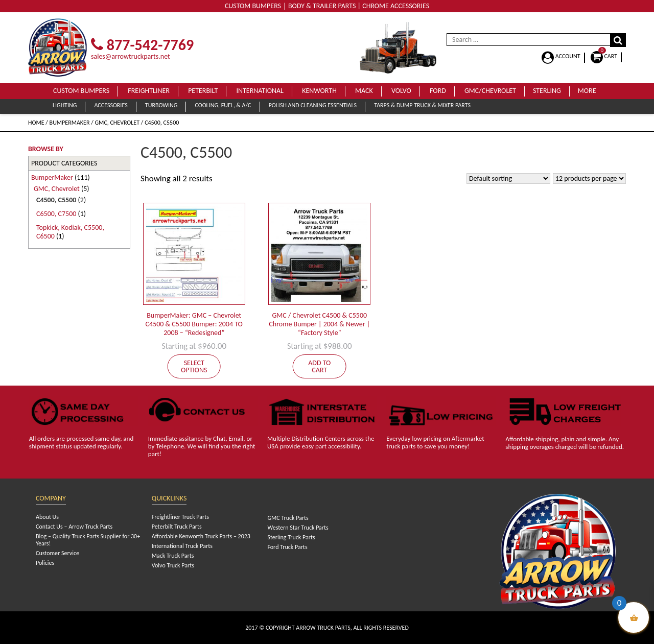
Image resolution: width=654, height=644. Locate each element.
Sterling (547, 91)
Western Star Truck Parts (298, 528)
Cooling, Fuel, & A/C (223, 105)
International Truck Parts (182, 546)
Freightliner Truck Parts (180, 517)
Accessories (111, 105)
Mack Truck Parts (173, 556)
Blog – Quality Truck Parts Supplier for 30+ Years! (88, 540)
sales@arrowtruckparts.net (131, 56)
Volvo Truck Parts (173, 565)
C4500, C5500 (56, 200)
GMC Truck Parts (288, 518)
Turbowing (161, 105)
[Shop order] (508, 178)
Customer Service (57, 553)
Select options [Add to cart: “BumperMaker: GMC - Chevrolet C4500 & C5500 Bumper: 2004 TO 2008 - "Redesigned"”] (194, 366)
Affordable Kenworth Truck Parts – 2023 (201, 536)
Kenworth (319, 91)
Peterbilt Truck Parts (177, 527)
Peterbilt (203, 91)
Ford (438, 91)
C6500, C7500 (56, 214)
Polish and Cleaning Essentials (313, 105)
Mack (364, 91)
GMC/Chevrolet (490, 91)
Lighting (65, 105)
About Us (47, 517)
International (260, 91)
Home (36, 123)
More (587, 91)
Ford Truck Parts (287, 547)
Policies (45, 563)
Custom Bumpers (81, 91)
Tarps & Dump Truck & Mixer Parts (422, 105)
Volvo (401, 91)
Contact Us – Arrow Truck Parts (74, 527)
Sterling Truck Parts (291, 537)
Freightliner (149, 91)
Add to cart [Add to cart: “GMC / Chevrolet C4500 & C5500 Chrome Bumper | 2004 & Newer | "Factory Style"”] (319, 366)
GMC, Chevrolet (118, 123)
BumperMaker (70, 123)
